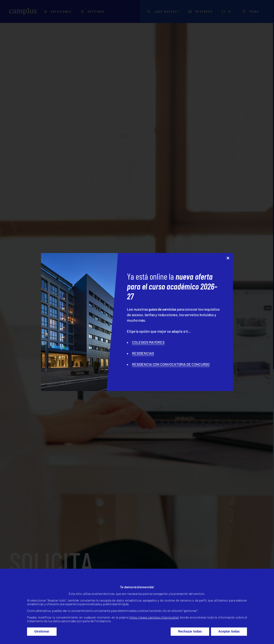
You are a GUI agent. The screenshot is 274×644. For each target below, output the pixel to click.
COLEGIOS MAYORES (148, 342)
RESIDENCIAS (143, 353)
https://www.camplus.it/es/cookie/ (154, 628)
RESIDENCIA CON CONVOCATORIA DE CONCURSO (171, 364)
